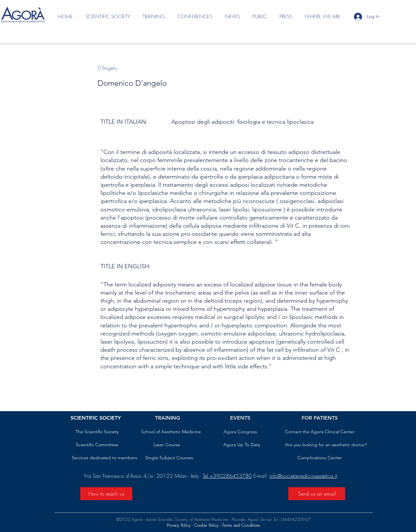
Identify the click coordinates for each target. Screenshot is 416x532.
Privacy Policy (179, 525)
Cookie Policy (206, 525)
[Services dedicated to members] (104, 458)
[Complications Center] (320, 458)
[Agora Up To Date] (242, 445)
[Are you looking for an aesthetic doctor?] (326, 445)
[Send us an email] (317, 494)
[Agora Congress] (240, 432)
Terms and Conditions (241, 525)
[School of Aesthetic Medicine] (171, 432)
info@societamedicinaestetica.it (303, 476)
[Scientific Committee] (97, 445)
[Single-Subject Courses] (169, 458)
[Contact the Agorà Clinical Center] (320, 432)
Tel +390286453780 (227, 476)
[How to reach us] (106, 494)
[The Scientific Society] (97, 432)
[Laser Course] (167, 445)
